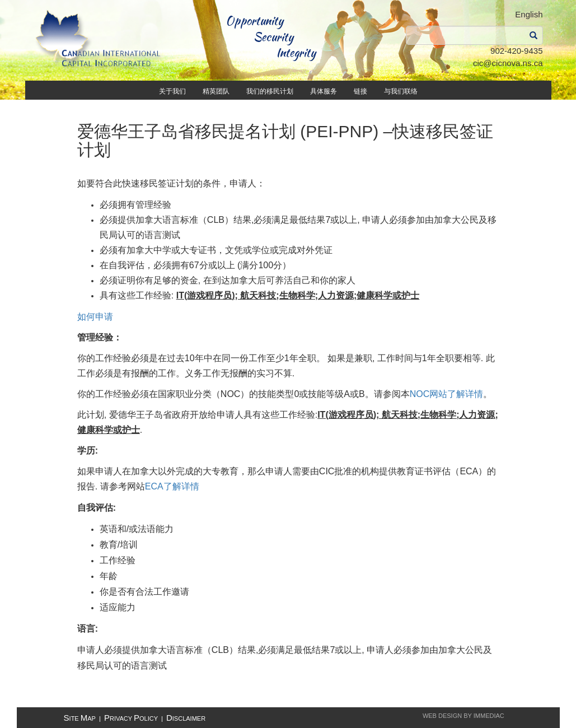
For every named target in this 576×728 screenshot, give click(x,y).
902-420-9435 (516, 51)
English (529, 14)
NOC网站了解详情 (447, 394)
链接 (360, 91)
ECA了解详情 (172, 486)
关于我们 (172, 91)
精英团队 (216, 91)
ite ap (80, 718)
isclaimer (186, 718)
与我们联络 (401, 91)
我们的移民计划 (270, 91)
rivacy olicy (131, 718)
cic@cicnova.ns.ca (508, 63)
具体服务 (324, 91)
